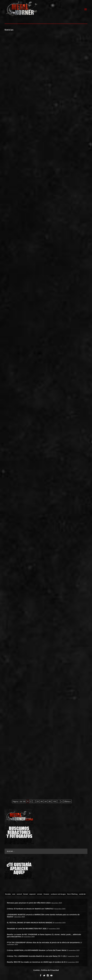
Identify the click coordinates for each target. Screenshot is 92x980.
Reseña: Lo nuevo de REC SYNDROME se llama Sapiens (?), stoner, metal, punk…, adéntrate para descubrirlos (44, 935)
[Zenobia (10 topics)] (8, 893)
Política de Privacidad (50, 969)
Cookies (37, 969)
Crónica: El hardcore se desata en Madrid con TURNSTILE (30, 908)
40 (42, 801)
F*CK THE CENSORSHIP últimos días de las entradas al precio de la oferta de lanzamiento (43, 942)
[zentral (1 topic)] (19, 893)
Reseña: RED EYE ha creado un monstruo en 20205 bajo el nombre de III (36, 961)
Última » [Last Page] (68, 801)
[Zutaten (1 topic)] (46, 893)
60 (46, 801)
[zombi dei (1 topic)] (82, 893)
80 (50, 801)
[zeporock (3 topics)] (32, 893)
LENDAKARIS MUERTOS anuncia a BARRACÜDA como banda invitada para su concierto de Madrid (43, 915)
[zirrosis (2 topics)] (40, 893)
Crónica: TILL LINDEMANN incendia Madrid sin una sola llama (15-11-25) (36, 955)
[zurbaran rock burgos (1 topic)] (58, 893)
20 (38, 801)
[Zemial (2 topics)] (26, 893)
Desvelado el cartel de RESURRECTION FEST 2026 (27, 928)
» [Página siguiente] (62, 801)
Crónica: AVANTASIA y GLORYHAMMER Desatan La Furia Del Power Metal (37, 950)
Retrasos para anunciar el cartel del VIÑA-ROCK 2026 (28, 902)
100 (54, 801)
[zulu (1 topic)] (14, 893)
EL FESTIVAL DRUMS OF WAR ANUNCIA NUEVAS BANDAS (30, 922)
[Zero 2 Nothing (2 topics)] (72, 893)
